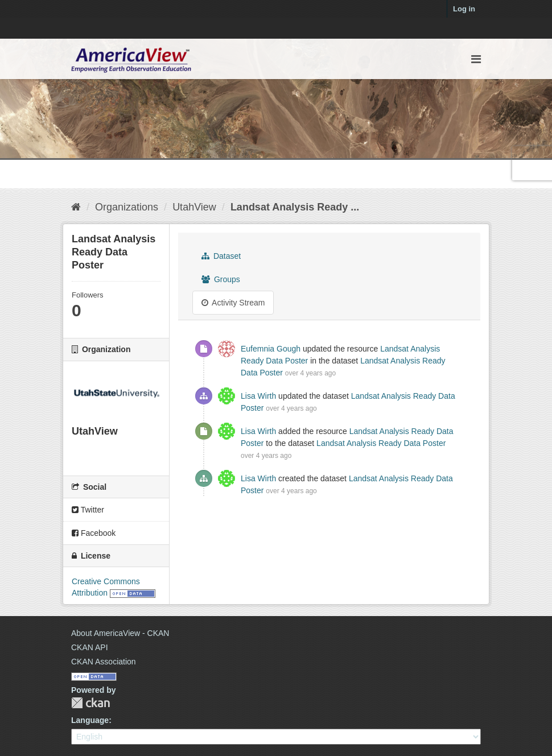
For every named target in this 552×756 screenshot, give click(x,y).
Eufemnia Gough (271, 349)
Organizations (127, 207)
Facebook (94, 533)
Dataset (221, 256)
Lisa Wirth (258, 396)
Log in (464, 9)
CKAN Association (104, 662)
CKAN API (90, 647)
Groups (221, 279)
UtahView (194, 207)
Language (90, 720)
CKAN (90, 703)
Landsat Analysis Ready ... (295, 207)
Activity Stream (233, 303)
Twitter (88, 510)
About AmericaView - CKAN (120, 633)
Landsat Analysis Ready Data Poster (381, 443)
